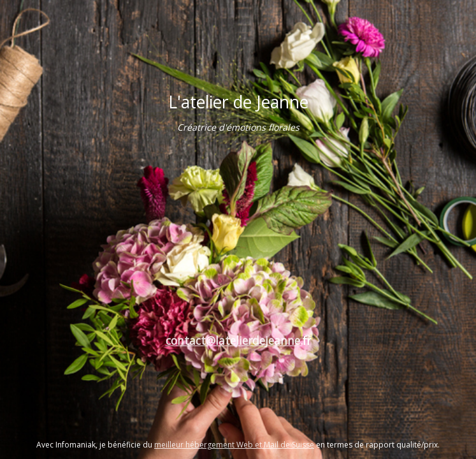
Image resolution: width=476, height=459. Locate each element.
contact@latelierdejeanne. (234, 340)
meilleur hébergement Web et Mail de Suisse (234, 445)
